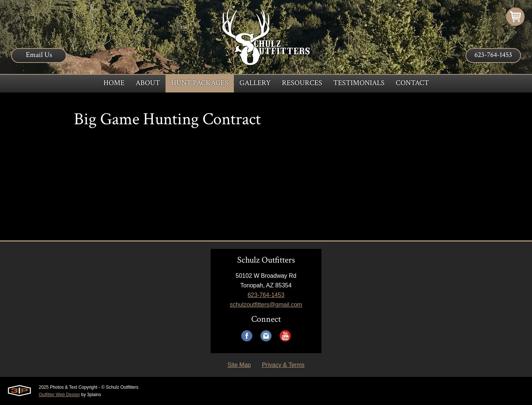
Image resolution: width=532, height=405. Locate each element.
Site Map (239, 365)
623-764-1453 (493, 55)
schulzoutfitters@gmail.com (266, 305)
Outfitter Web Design (59, 395)
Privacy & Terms (283, 365)
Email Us (39, 55)
